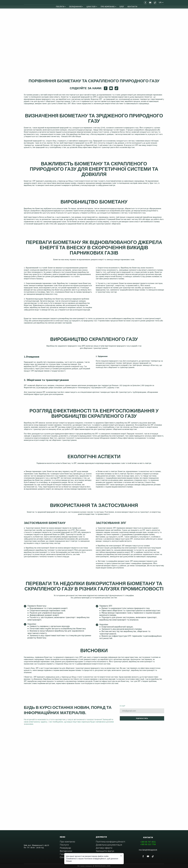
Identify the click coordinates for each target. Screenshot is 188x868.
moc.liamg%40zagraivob (148, 850)
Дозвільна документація (109, 845)
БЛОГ (122, 7)
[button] (145, 3)
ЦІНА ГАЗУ (91, 7)
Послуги (64, 845)
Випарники (66, 851)
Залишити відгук (105, 851)
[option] (160, 3)
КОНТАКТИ (132, 7)
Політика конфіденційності (110, 842)
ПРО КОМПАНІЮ (108, 7)
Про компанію (67, 842)
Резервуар (65, 848)
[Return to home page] (32, 3)
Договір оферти (104, 848)
